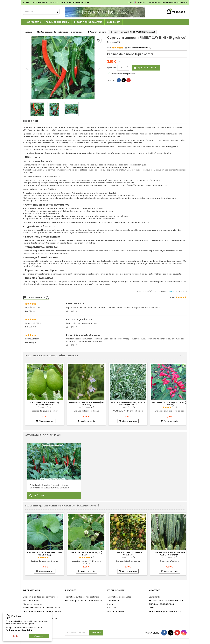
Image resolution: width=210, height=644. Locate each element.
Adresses (111, 608)
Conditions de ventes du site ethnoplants (42, 608)
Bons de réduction (115, 611)
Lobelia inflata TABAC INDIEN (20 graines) (86, 404)
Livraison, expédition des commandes (40, 597)
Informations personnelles (119, 597)
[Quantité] (122, 68)
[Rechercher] (41, 12)
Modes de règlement (33, 604)
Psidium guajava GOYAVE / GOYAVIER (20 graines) (45, 404)
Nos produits (33, 22)
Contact (155, 590)
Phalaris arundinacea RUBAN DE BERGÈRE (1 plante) (128, 404)
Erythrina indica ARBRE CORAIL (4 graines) (169, 404)
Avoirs (110, 604)
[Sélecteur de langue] (141, 2)
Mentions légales (31, 601)
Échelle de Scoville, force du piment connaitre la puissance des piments (49, 483)
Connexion (163, 2)
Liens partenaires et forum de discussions (42, 611)
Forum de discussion (57, 22)
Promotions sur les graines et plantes (82, 597)
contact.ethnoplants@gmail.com (74, 2)
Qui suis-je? (114, 22)
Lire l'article (37, 492)
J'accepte (39, 636)
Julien (172, 291)
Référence (112, 42)
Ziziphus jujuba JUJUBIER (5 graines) (128, 554)
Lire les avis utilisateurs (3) (138, 48)
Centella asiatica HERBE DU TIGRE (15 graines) (45, 554)
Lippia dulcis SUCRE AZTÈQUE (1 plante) (86, 554)
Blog (130, 2)
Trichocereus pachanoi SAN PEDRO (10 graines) (169, 554)
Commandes (113, 601)
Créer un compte (179, 2)
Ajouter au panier (145, 68)
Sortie (16, 636)
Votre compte (116, 590)
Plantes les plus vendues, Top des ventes (84, 601)
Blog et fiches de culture (88, 22)
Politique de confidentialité (19, 630)
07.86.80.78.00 (41, 2)
